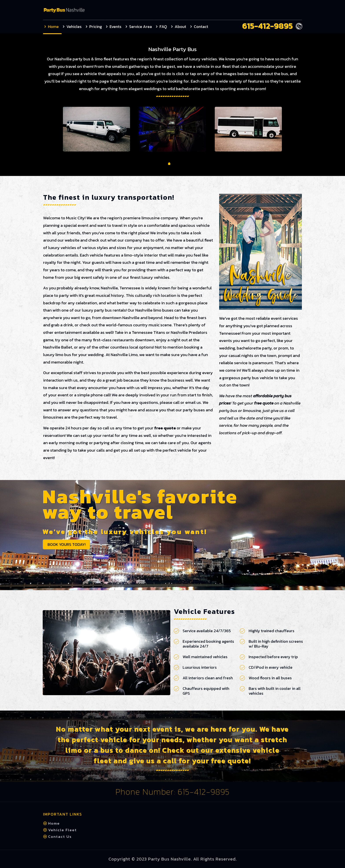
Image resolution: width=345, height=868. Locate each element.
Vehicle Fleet (62, 830)
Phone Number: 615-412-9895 (173, 792)
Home (53, 823)
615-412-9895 (268, 26)
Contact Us (59, 837)
